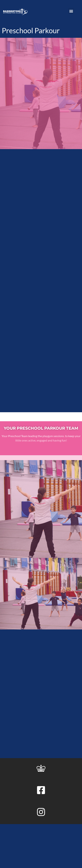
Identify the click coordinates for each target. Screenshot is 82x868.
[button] (71, 11)
